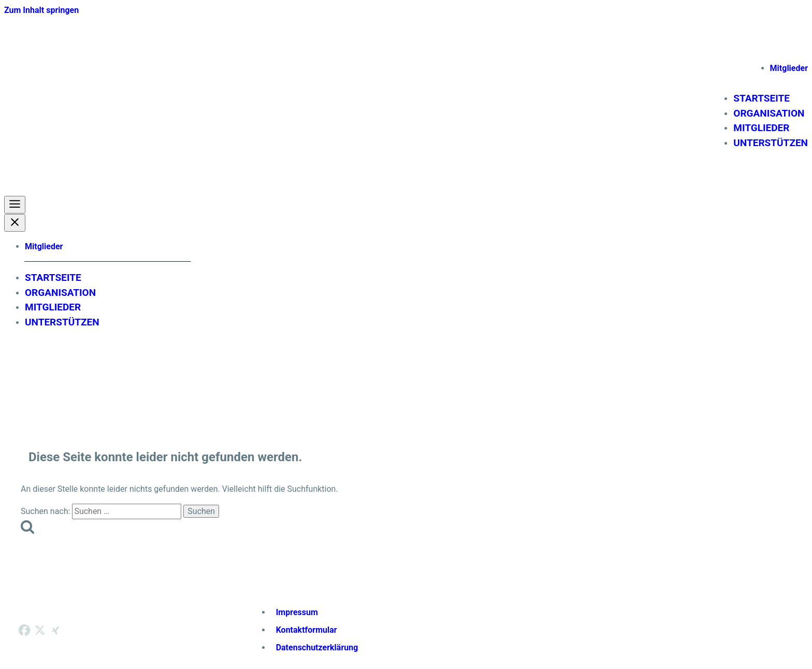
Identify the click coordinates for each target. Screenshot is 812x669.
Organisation (769, 113)
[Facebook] (24, 630)
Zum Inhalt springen (41, 10)
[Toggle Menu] (15, 205)
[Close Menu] (15, 223)
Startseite (762, 98)
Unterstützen (771, 143)
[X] (40, 630)
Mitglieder (789, 68)
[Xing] (55, 630)
